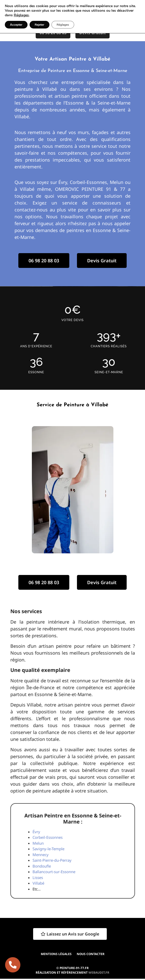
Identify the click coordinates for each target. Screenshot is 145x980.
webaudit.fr (99, 972)
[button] (123, 12)
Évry (138, 832)
